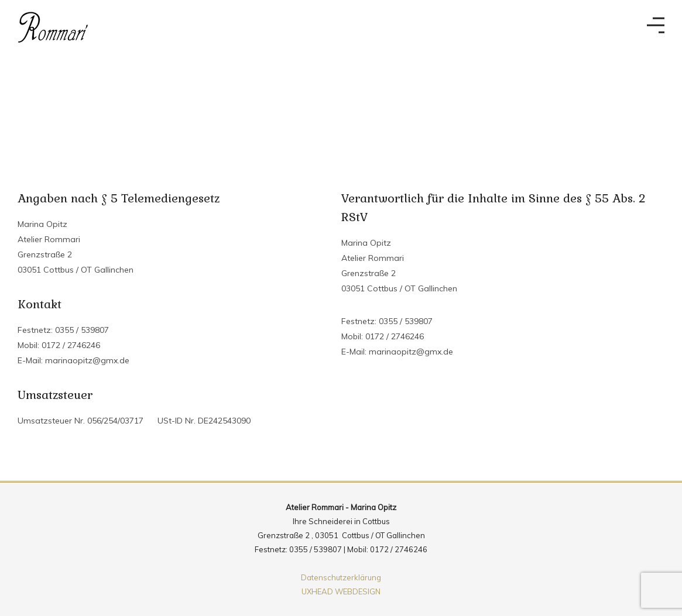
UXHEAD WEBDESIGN (341, 591)
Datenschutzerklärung (341, 577)
